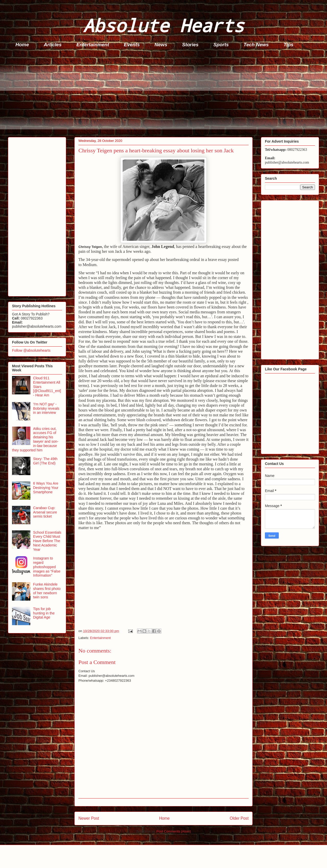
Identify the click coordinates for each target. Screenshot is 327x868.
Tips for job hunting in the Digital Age (44, 613)
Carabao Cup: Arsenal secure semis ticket (45, 512)
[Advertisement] (161, 94)
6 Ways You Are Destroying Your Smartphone (46, 488)
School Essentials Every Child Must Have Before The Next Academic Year (47, 541)
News (161, 45)
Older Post (239, 818)
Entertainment (93, 45)
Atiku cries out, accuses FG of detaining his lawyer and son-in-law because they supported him (35, 439)
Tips (289, 45)
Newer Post (89, 818)
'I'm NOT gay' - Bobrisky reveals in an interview (46, 408)
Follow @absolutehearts (31, 350)
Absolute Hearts (163, 25)
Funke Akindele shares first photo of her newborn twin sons (47, 591)
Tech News (256, 45)
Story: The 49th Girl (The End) (45, 461)
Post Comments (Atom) (174, 831)
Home (22, 45)
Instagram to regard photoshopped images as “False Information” (47, 567)
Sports (221, 45)
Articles (53, 45)
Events (132, 45)
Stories (190, 45)
